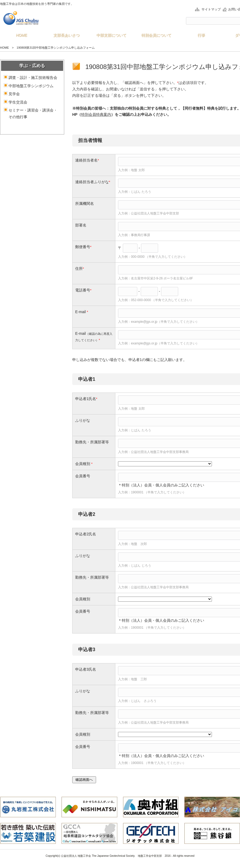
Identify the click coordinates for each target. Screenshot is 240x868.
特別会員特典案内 (96, 114)
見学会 (14, 94)
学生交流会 (18, 102)
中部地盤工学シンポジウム (31, 86)
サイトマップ (211, 9)
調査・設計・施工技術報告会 (33, 78)
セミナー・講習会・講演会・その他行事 (33, 114)
